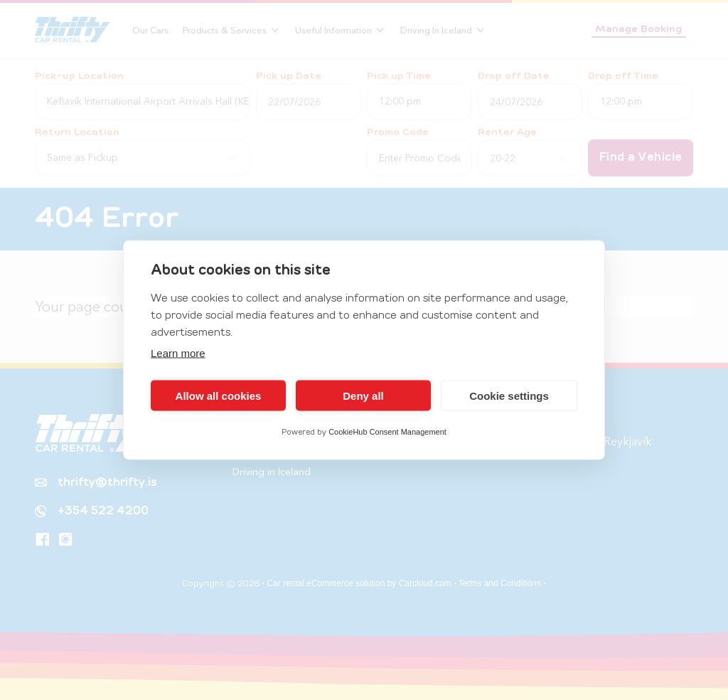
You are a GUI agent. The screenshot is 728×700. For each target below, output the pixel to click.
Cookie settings (509, 395)
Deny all (363, 395)
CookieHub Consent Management (387, 432)
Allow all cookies (219, 395)
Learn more (178, 353)
